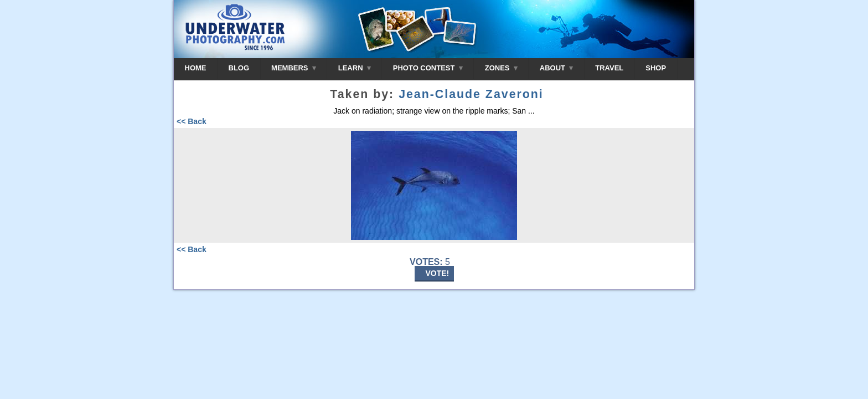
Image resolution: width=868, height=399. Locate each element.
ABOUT (556, 68)
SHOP (656, 68)
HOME (196, 68)
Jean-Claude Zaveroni (471, 94)
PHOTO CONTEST (428, 68)
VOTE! (438, 273)
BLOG (239, 68)
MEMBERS (294, 68)
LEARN (355, 68)
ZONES (501, 68)
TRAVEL (609, 68)
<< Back (192, 121)
